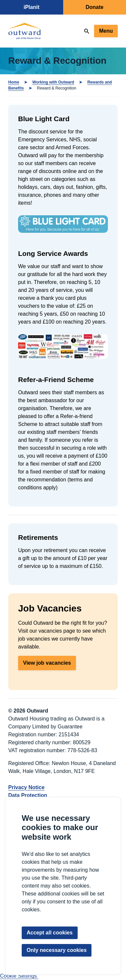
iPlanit (32, 7)
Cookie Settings (19, 976)
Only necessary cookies (57, 950)
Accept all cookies (50, 933)
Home (14, 82)
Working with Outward (53, 82)
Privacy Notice (26, 787)
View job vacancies (47, 663)
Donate (94, 7)
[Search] (87, 31)
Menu (106, 31)
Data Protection (28, 795)
